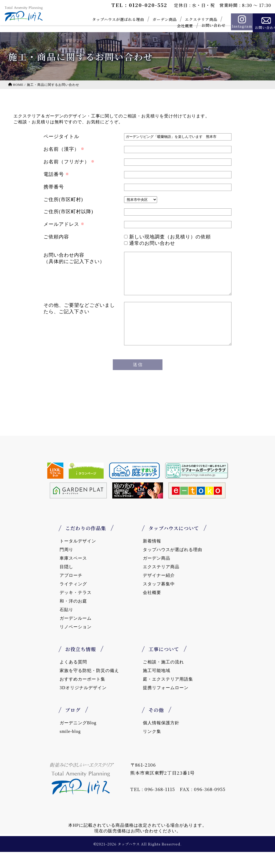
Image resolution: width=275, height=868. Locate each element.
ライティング (73, 600)
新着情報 (152, 557)
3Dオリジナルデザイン (83, 704)
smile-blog (70, 747)
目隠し (66, 583)
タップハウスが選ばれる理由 (108, 19)
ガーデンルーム (76, 634)
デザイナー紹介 (159, 591)
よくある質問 (73, 678)
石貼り (66, 626)
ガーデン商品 (155, 19)
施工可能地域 (157, 687)
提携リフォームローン (166, 704)
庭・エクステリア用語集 (168, 695)
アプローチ (71, 591)
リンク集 (152, 747)
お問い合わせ (204, 25)
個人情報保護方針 (161, 739)
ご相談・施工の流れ (163, 678)
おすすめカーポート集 (82, 695)
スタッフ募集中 (159, 600)
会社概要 (175, 26)
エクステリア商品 (191, 19)
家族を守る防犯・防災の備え (89, 687)
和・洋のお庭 (73, 617)
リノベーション (76, 643)
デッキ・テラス (76, 609)
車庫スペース (73, 574)
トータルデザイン (78, 557)
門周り (66, 566)
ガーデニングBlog (78, 739)
